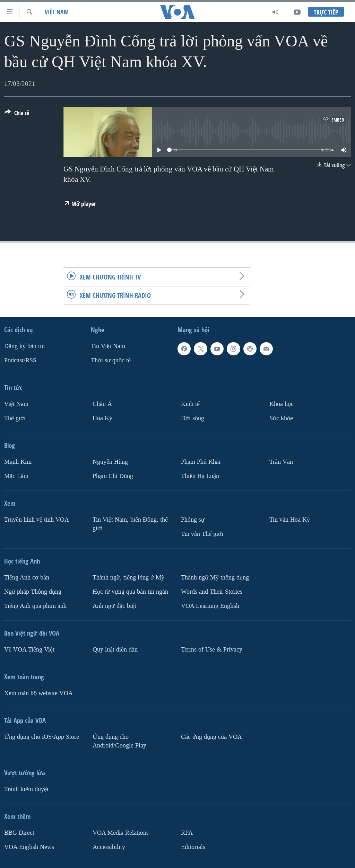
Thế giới (15, 418)
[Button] (17, 114)
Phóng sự (193, 520)
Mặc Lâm (16, 476)
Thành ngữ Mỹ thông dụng (215, 578)
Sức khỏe (281, 418)
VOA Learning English (210, 606)
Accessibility (109, 847)
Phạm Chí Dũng (113, 476)
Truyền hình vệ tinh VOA (37, 520)
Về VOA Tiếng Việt (29, 650)
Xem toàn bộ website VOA (38, 693)
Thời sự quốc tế (111, 360)
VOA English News (29, 847)
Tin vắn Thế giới (202, 534)
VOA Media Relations (121, 832)
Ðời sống (193, 418)
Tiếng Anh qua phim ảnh (35, 606)
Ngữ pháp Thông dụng (33, 592)
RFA (187, 832)
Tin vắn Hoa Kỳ (290, 520)
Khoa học (282, 404)
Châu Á (102, 404)
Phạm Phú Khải (201, 462)
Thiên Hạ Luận (200, 476)
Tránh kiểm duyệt (26, 789)
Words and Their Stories (212, 592)
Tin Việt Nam (108, 346)
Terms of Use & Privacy (212, 650)
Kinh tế (190, 404)
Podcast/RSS (20, 360)
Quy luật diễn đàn (115, 650)
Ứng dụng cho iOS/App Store (42, 737)
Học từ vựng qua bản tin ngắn (130, 592)
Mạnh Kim (18, 462)
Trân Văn (281, 462)
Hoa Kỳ (102, 418)
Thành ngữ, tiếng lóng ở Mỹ (128, 578)
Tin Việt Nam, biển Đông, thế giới (130, 524)
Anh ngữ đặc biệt (114, 606)
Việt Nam (57, 12)
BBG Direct (19, 832)
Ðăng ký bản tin (24, 346)
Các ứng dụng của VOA (211, 737)
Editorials (193, 847)
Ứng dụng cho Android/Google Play (119, 741)
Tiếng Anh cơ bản (27, 578)
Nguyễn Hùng (110, 462)
